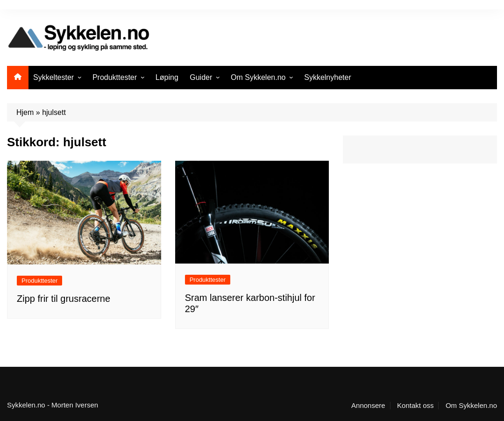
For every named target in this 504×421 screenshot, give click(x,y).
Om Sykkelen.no (258, 77)
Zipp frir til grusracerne (64, 299)
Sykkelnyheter (328, 77)
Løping (167, 77)
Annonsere (368, 406)
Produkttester (115, 77)
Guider (201, 77)
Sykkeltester (53, 77)
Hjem (25, 112)
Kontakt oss (415, 406)
